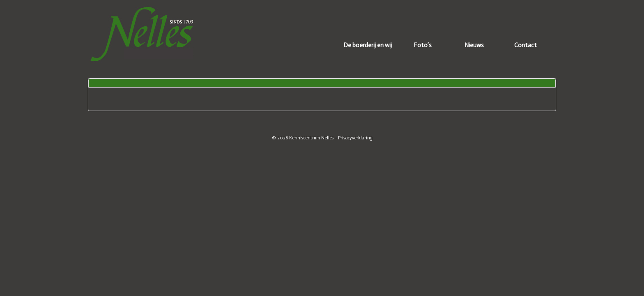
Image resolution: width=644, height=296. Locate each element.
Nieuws (474, 45)
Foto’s (423, 45)
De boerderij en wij (368, 45)
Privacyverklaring (355, 138)
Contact (526, 45)
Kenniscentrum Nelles (312, 138)
